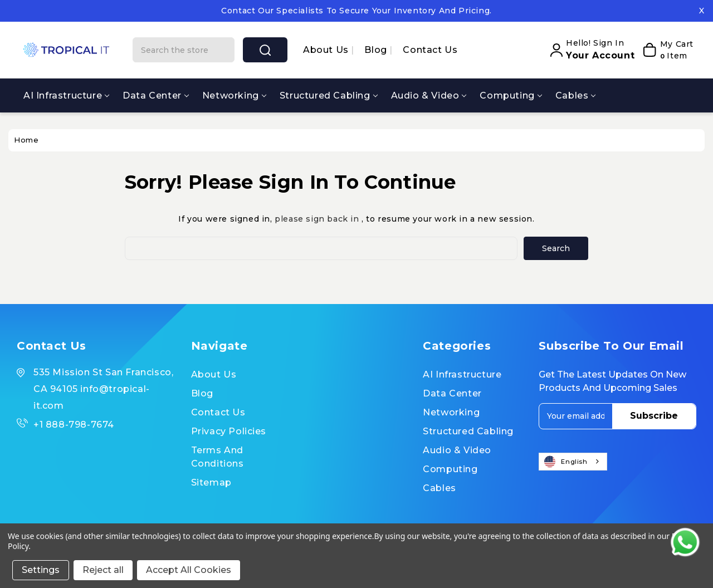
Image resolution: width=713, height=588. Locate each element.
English (566, 462)
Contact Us (430, 50)
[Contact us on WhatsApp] (685, 542)
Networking (234, 95)
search (265, 50)
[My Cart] (667, 50)
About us (327, 50)
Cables (576, 95)
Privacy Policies (229, 431)
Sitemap (211, 482)
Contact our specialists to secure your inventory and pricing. (356, 11)
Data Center (156, 95)
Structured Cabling (329, 95)
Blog (377, 50)
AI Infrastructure (66, 95)
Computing (511, 95)
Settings (41, 570)
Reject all (103, 570)
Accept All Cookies (189, 570)
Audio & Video (429, 95)
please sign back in (317, 219)
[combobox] (573, 462)
